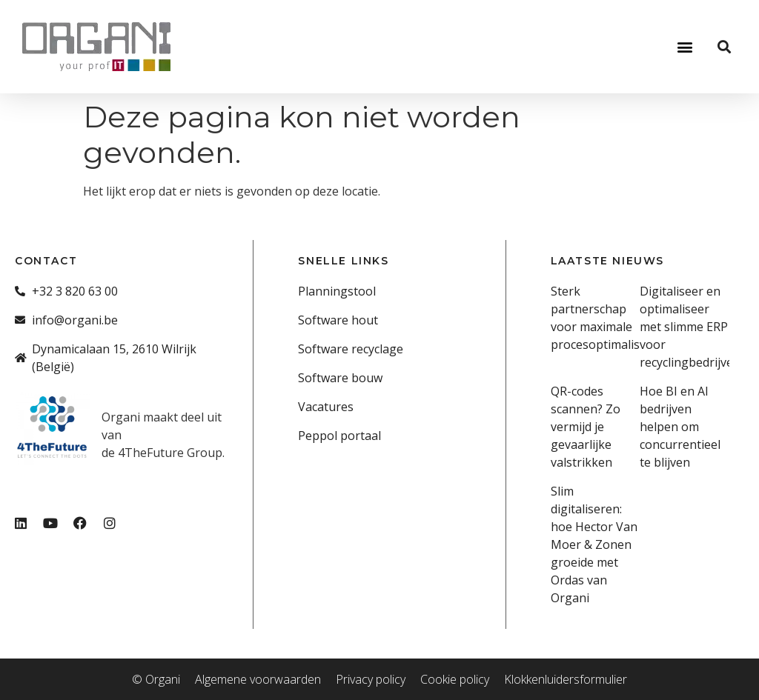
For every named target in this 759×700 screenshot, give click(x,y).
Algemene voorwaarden (258, 679)
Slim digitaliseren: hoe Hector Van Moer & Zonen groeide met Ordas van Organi (594, 544)
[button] (685, 47)
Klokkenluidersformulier (566, 679)
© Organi (156, 679)
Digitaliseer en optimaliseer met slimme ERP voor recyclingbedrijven (690, 327)
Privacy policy (371, 679)
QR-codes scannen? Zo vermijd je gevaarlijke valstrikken (586, 427)
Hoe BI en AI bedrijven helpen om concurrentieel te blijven (680, 427)
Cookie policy (455, 679)
